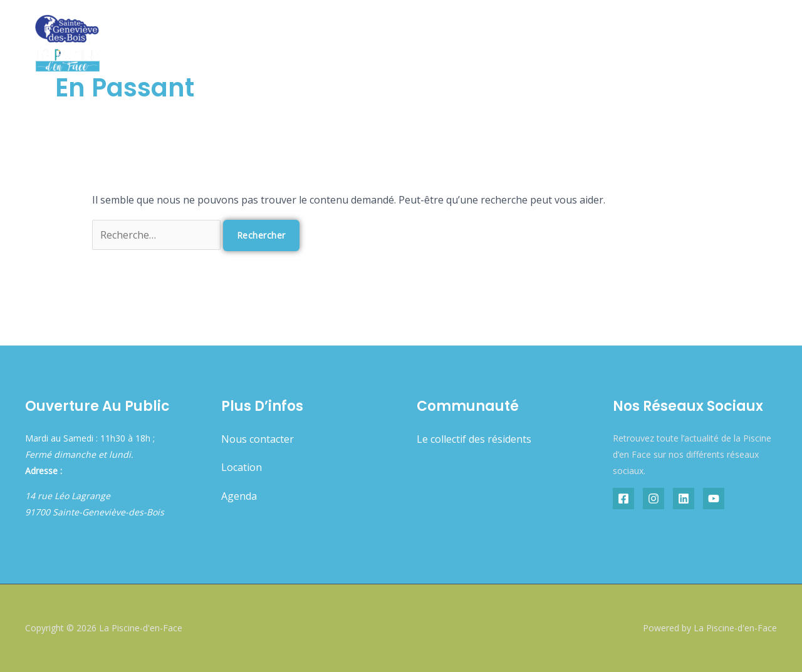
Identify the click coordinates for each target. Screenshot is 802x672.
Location (242, 467)
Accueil (244, 44)
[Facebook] (623, 499)
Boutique (641, 44)
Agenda (290, 44)
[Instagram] (654, 499)
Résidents (406, 44)
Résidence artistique (723, 44)
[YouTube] (714, 499)
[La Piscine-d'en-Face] (67, 43)
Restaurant (581, 44)
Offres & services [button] (495, 44)
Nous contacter (258, 439)
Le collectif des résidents (474, 439)
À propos (342, 44)
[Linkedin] (684, 499)
